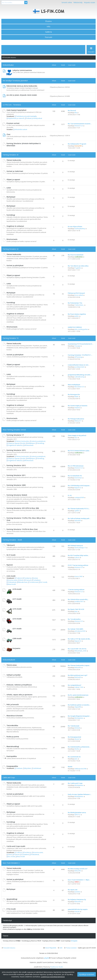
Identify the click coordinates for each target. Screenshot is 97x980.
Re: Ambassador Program (77, 144)
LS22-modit (11, 576)
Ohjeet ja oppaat (13, 179)
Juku (76, 759)
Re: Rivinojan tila (74, 394)
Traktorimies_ (79, 305)
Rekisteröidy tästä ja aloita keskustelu (22, 86)
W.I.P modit (11, 555)
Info (48, 27)
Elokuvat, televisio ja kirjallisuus (19, 685)
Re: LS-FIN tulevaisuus (76, 466)
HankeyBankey (80, 229)
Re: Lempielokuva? (75, 685)
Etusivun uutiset (13, 123)
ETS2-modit (11, 909)
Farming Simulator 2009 (16, 485)
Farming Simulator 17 (15, 435)
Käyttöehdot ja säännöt (15, 118)
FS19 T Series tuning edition (78, 565)
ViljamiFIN (78, 707)
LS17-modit (17, 599)
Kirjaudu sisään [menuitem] (90, 2)
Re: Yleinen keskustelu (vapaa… (79, 665)
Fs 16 (70, 495)
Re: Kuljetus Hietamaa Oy (77, 899)
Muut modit (11, 584)
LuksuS (77, 557)
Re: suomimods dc (74, 757)
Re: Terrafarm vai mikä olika (78, 266)
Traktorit (18, 578)
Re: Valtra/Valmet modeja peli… (79, 518)
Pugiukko (78, 268)
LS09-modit (17, 638)
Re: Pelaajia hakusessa (76, 419)
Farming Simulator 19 (11, 338)
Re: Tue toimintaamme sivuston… (80, 124)
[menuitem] (70, 948)
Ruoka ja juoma (13, 737)
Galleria (48, 32)
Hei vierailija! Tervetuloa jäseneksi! (15, 81)
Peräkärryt (27, 578)
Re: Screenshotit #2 (75, 476)
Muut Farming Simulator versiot (14, 430)
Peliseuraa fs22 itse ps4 (76, 293)
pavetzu (77, 892)
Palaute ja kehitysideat (33, 118)
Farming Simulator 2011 (16, 475)
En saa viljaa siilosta (75, 226)
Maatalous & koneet (15, 716)
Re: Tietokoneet (74, 726)
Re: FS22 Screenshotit (76, 255)
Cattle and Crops (9, 778)
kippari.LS (78, 488)
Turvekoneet (33, 582)
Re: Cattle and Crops (75, 783)
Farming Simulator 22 (11, 249)
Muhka (77, 749)
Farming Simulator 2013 (16, 465)
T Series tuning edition (76, 590)
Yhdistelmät (11, 582)
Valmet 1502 (79, 687)
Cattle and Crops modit (16, 846)
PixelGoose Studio (57, 967)
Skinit (21, 580)
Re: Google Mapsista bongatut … (79, 716)
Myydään (27, 768)
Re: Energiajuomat (74, 737)
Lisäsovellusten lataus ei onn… (79, 365)
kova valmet (79, 295)
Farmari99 (78, 146)
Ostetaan (19, 768)
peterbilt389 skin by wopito (78, 909)
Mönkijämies (79, 718)
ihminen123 (79, 126)
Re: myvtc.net (73, 890)
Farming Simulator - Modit (12, 540)
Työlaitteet (36, 580)
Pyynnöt (10, 565)
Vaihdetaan (36, 768)
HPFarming (78, 357)
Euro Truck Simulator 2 (11, 863)
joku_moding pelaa (81, 329)
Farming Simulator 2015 (16, 450)
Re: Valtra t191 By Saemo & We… (79, 639)
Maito (77, 396)
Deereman (78, 478)
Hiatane (77, 408)
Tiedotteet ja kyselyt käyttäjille (26, 116)
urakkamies (79, 257)
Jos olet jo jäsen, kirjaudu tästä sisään (22, 95)
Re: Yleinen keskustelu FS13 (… (79, 509)
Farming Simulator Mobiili (17, 495)
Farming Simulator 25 (11, 155)
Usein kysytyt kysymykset (16, 110)
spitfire (77, 511)
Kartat (35, 578)
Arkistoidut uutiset (20, 129)
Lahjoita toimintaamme (22, 70)
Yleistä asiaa (12, 665)
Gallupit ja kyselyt (14, 675)
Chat (8, 134)
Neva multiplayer (74, 385)
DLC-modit (43, 582)
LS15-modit (17, 609)
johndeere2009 (80, 631)
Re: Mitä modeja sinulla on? (78, 869)
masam (77, 911)
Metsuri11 (78, 421)
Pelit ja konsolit (13, 704)
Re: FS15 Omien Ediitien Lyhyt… (79, 451)
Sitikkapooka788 (80, 769)
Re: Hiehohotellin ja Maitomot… (79, 747)
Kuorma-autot (12, 580)
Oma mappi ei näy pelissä (77, 435)
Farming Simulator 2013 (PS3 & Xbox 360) (23, 508)
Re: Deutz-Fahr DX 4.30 (76, 609)
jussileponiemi (80, 367)
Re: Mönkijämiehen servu (77, 812)
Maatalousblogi (13, 746)
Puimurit (28, 580)
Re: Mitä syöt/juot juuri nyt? (78, 675)
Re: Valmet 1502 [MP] (75, 629)
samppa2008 (79, 497)
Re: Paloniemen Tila (75, 303)
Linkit (9, 188)
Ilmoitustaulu (12, 239)
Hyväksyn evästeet (87, 974)
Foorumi (48, 37)
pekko (77, 316)
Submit (26, 2)
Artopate (74, 941)
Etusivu (48, 21)
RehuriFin (78, 667)
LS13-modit (17, 619)
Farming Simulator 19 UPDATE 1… (80, 355)
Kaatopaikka (12, 756)
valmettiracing (79, 377)
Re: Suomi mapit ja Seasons (78, 406)
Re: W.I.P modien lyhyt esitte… (78, 555)
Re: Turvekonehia (74, 619)
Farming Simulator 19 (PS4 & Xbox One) (22, 529)
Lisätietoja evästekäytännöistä (53, 977)
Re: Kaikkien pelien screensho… (79, 705)
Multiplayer (11, 197)
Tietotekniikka (12, 725)
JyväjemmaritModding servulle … (80, 375)
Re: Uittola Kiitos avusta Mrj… (78, 599)
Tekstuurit (11, 545)
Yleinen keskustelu (14, 160)
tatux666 (78, 520)
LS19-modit (17, 589)
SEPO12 (77, 815)
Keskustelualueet (9, 660)
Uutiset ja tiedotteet (15, 171)
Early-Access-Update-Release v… (80, 794)
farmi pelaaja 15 (80, 548)
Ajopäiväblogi (12, 899)
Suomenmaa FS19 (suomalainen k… (81, 344)
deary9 (77, 739)
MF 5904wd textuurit (75, 546)
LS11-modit (17, 629)
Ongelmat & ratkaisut (15, 226)
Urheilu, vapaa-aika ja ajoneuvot (19, 695)
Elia (76, 113)
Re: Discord (72, 110)
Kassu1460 (79, 576)
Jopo (76, 611)
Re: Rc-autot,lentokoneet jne (78, 695)
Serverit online (67, 2)
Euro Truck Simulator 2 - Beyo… (79, 880)
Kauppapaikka (12, 766)
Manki (70, 767)
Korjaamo (16, 648)
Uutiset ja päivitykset (15, 265)
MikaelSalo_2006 (81, 651)
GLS (76, 437)
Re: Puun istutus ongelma (77, 314)
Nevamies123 (79, 387)
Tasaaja (77, 346)
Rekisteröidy (78, 2)
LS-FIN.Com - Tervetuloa (12, 105)
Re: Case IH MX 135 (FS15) (77, 649)
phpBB (47, 958)
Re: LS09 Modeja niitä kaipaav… (79, 486)
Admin (77, 882)
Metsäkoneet (22, 582)
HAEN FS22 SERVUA (75, 327)
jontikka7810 (79, 601)
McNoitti (77, 728)
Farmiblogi (11, 215)
